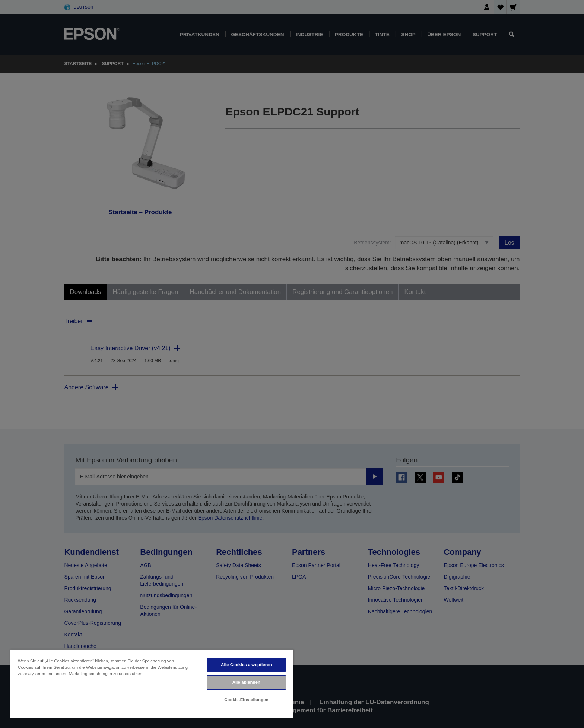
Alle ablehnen (246, 682)
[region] (152, 683)
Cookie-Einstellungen (246, 700)
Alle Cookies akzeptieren (246, 665)
